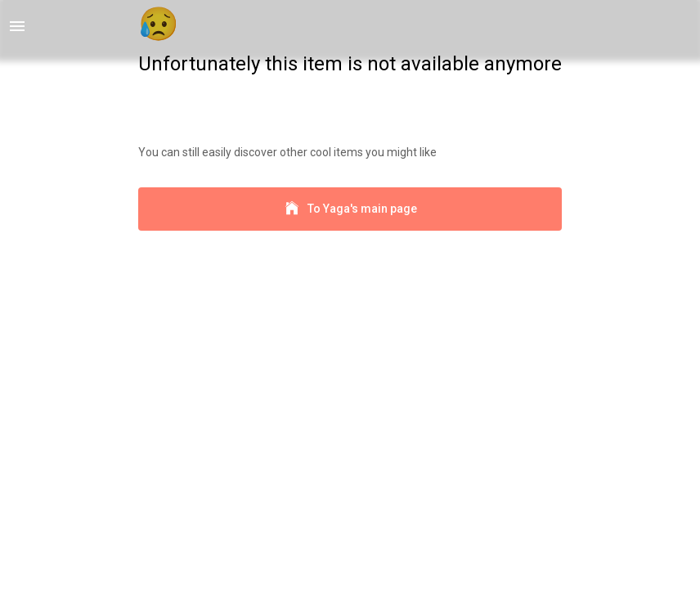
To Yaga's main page (350, 209)
